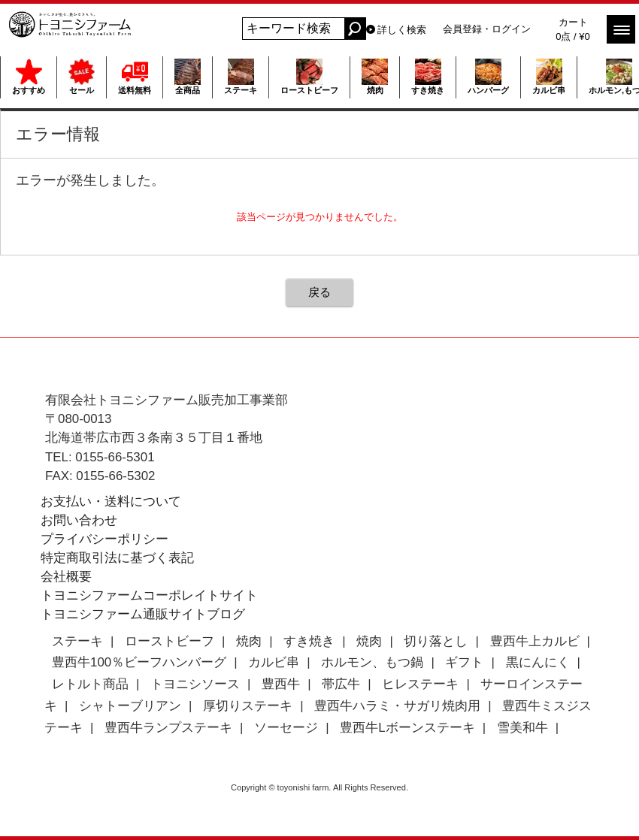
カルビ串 (549, 77)
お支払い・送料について (111, 502)
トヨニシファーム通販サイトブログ (143, 614)
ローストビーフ (309, 77)
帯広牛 (341, 684)
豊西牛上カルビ (535, 641)
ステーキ (241, 77)
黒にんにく (538, 662)
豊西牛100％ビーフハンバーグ (139, 662)
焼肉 (375, 77)
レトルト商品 (90, 684)
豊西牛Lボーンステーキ (407, 728)
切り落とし (436, 641)
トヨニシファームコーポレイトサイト (149, 595)
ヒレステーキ (420, 684)
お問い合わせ (79, 520)
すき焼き (428, 77)
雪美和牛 (522, 728)
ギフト (464, 662)
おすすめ (29, 77)
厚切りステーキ (248, 706)
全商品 (188, 77)
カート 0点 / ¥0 (573, 29)
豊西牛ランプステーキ (168, 728)
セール (82, 77)
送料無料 (135, 77)
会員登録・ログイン (487, 29)
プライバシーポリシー (104, 539)
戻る (319, 292)
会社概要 (66, 577)
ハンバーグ (488, 77)
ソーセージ (286, 728)
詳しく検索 (402, 30)
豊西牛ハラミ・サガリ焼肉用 (397, 706)
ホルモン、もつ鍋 (372, 662)
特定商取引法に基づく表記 (117, 558)
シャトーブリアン (130, 706)
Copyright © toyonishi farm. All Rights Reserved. (319, 787)
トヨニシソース (195, 684)
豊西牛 (281, 684)
